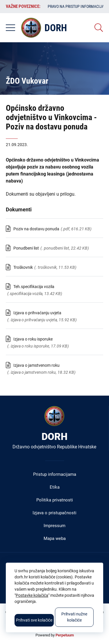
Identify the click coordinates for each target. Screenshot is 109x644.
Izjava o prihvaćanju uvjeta (37, 313)
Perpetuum (65, 635)
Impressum (54, 526)
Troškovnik (23, 267)
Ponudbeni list (26, 248)
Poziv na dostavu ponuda (36, 229)
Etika (55, 487)
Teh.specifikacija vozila (34, 287)
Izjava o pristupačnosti (54, 513)
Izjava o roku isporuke (33, 339)
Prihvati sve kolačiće (34, 620)
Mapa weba (55, 538)
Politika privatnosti (55, 500)
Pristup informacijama (55, 474)
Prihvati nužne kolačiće (74, 617)
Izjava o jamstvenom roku (36, 365)
